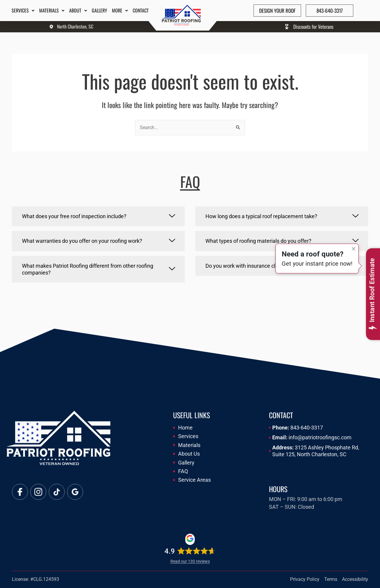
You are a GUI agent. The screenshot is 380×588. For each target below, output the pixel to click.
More (120, 10)
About (78, 10)
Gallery (99, 10)
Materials (52, 10)
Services (23, 10)
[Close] (354, 249)
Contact (141, 10)
